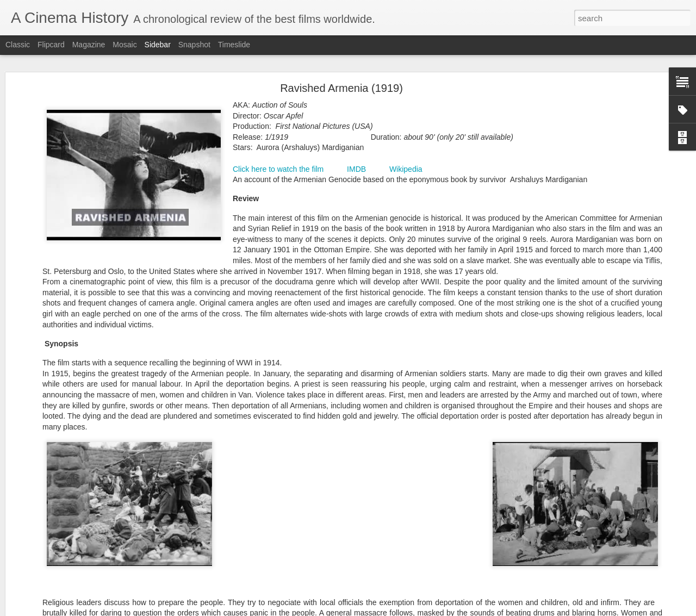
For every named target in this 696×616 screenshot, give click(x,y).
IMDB (356, 165)
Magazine (89, 45)
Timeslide (234, 45)
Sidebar (158, 45)
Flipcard (51, 45)
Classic (18, 45)
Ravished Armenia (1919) (341, 85)
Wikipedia (406, 165)
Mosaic (125, 45)
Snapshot (194, 45)
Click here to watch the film (278, 165)
